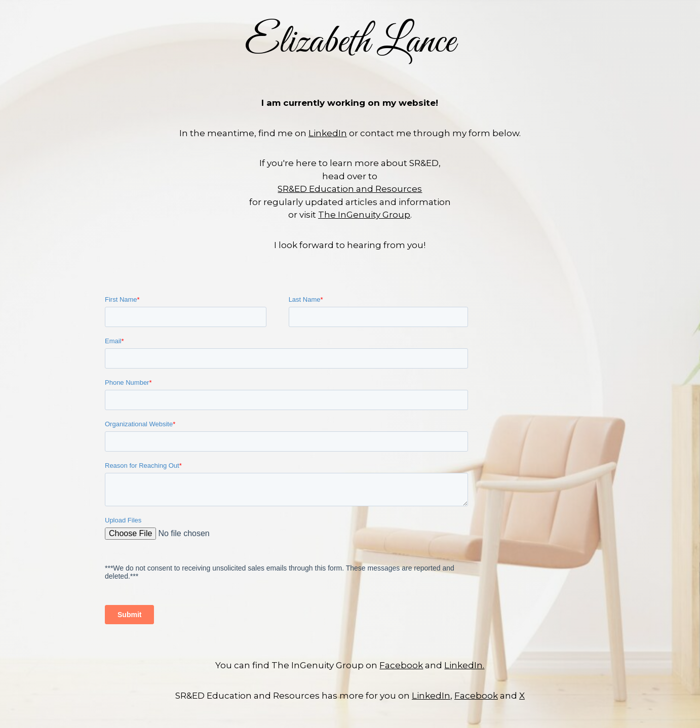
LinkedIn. (464, 665)
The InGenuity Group (364, 215)
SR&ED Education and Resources (350, 189)
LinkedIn (328, 133)
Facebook (401, 665)
